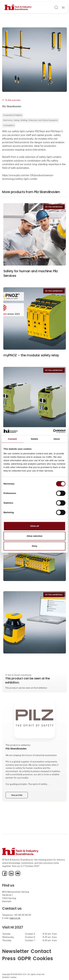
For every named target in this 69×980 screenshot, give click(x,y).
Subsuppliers (9, 125)
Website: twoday (9, 977)
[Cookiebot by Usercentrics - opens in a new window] (51, 431)
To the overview (13, 100)
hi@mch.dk (15, 918)
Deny (34, 546)
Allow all (34, 526)
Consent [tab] (12, 439)
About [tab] (57, 439)
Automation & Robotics (13, 115)
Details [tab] (35, 439)
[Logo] (18, 7)
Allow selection (34, 536)
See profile (17, 795)
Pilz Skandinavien (12, 106)
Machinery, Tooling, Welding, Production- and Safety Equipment (31, 120)
